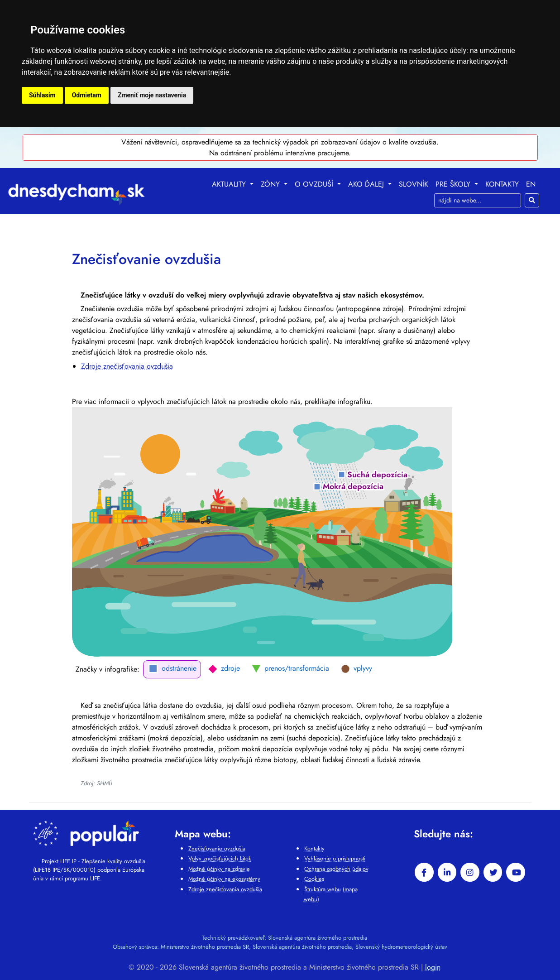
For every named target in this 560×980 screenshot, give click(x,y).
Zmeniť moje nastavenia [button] (152, 95)
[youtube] (516, 872)
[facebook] (424, 872)
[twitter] (493, 872)
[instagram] (470, 872)
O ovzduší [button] (315, 184)
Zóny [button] (271, 184)
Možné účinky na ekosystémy (224, 879)
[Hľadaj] (532, 200)
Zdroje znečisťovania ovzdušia (127, 366)
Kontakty (502, 184)
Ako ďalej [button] (367, 184)
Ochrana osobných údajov (336, 869)
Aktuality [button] (230, 184)
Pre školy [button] (454, 184)
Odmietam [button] (87, 95)
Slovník (414, 184)
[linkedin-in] (447, 872)
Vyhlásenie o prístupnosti (335, 858)
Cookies (314, 879)
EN (531, 184)
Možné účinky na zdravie (219, 869)
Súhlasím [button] (42, 95)
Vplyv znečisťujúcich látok (220, 858)
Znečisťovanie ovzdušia (217, 848)
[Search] (478, 200)
